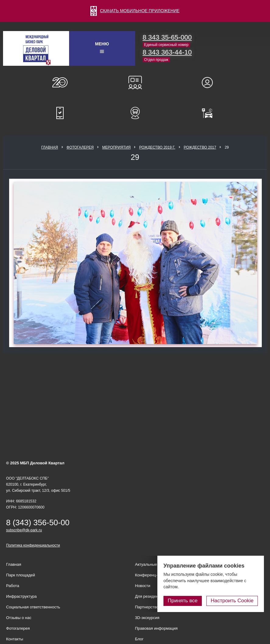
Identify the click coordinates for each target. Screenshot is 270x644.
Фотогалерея (80, 147)
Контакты (15, 639)
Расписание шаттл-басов (135, 113)
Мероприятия (117, 147)
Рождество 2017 (200, 147)
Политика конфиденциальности (33, 545)
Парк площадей (21, 575)
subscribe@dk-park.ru (24, 530)
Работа (13, 586)
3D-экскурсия (147, 618)
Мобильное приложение (60, 113)
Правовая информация (156, 628)
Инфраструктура (21, 596)
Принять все (183, 601)
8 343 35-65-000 (167, 37)
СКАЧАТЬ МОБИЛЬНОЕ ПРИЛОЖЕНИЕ (135, 11)
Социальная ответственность (33, 607)
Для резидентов (210, 83)
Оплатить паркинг (210, 113)
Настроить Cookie (232, 601)
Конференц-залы (135, 83)
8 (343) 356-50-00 (38, 523)
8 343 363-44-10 (167, 52)
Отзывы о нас (19, 618)
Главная (49, 147)
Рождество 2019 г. (157, 147)
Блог (139, 639)
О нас (60, 83)
